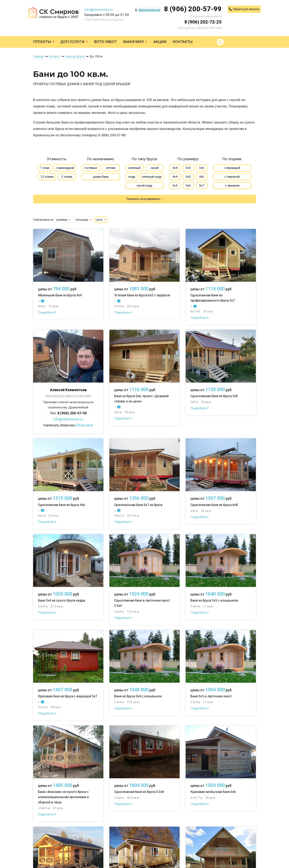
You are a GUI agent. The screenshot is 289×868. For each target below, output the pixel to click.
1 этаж (45, 168)
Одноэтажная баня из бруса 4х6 (62, 505)
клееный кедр (152, 177)
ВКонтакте (84, 425)
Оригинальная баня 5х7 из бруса (138, 505)
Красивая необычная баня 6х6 (213, 792)
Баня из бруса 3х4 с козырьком (138, 696)
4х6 (202, 177)
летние (111, 168)
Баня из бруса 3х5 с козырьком (214, 600)
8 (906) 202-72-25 (203, 22)
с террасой (232, 177)
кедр (132, 177)
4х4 (175, 177)
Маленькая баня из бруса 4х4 (60, 295)
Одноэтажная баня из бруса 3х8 (214, 396)
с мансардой (65, 168)
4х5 (188, 177)
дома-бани (101, 177)
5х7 (202, 186)
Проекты (44, 42)
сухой (155, 168)
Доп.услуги (74, 42)
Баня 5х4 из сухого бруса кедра (62, 600)
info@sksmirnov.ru (99, 10)
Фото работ (105, 42)
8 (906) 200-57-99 (193, 9)
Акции (160, 42)
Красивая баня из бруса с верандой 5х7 (68, 696)
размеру (64, 220)
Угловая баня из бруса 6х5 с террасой (142, 295)
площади (84, 220)
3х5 (188, 168)
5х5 (175, 186)
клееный (134, 168)
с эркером (232, 186)
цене (101, 220)
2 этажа (67, 177)
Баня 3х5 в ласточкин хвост (211, 696)
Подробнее (47, 312)
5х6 (188, 186)
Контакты (183, 42)
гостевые (91, 168)
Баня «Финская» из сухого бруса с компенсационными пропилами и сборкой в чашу (63, 797)
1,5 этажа (47, 177)
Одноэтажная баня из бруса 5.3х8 (139, 792)
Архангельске (149, 10)
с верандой (232, 168)
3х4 (175, 168)
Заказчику (135, 42)
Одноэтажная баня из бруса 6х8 (214, 505)
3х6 (202, 168)
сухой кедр (144, 186)
